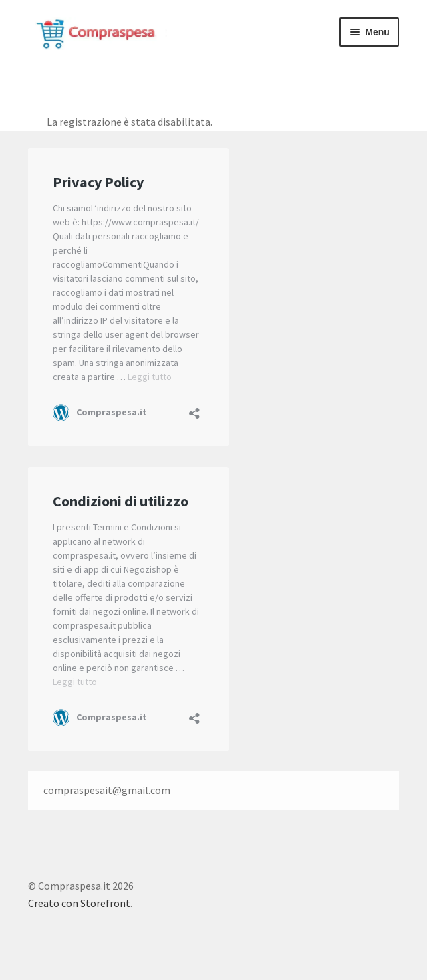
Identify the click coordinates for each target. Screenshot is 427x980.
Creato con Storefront (79, 903)
